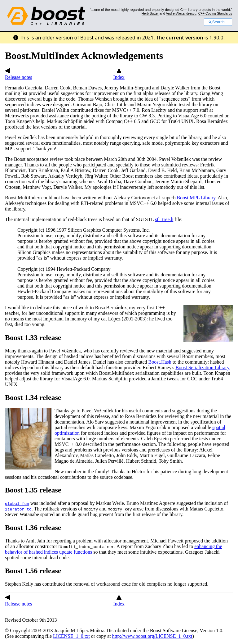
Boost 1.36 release (33, 528)
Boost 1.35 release (33, 490)
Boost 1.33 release (33, 338)
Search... (218, 22)
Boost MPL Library (196, 198)
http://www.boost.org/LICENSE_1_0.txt (152, 636)
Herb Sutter (150, 13)
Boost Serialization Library (202, 367)
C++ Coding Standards (215, 13)
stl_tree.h (164, 219)
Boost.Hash (160, 362)
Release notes (19, 74)
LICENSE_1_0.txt (71, 636)
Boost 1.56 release (33, 571)
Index (119, 74)
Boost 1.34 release (33, 397)
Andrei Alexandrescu (181, 13)
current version (185, 38)
